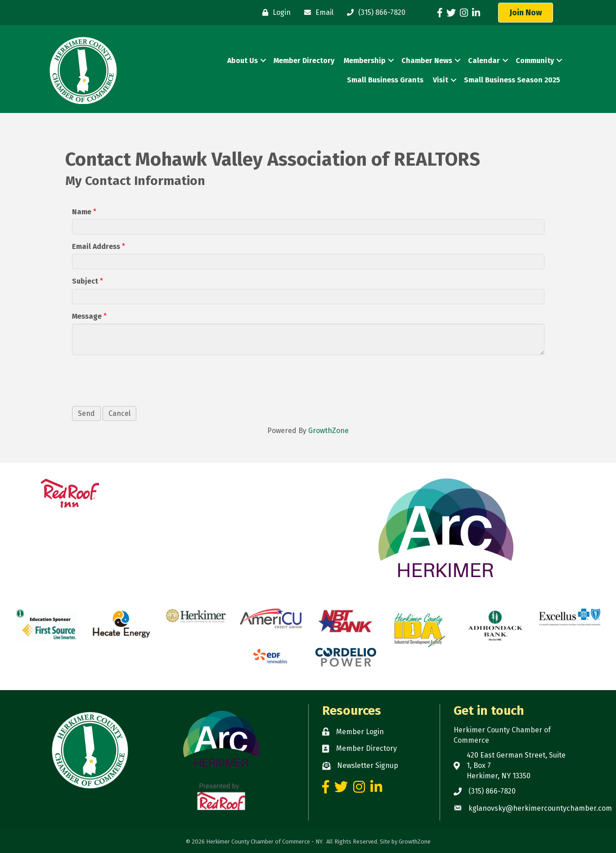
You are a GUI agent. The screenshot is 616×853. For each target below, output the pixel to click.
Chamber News (427, 61)
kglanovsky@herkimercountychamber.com (540, 808)
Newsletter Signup (368, 765)
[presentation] (140, 379)
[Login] (274, 13)
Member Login (360, 732)
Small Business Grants (385, 80)
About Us (243, 61)
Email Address (96, 246)
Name (82, 212)
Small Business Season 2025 (512, 80)
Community (535, 61)
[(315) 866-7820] (374, 13)
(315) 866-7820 (492, 791)
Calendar (484, 61)
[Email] (317, 13)
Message (87, 316)
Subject (85, 281)
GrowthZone (328, 431)
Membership (365, 61)
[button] (526, 13)
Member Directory (304, 61)
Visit (441, 80)
